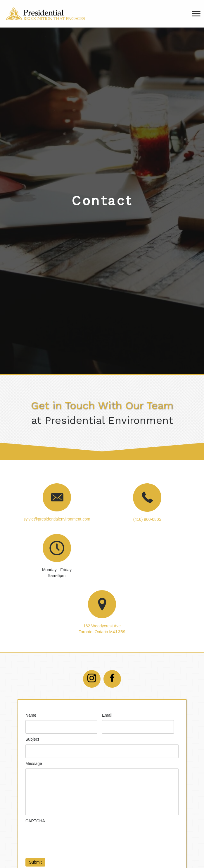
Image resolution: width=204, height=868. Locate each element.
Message (34, 763)
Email (107, 715)
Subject (32, 739)
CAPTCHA (35, 821)
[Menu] (196, 14)
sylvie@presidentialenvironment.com (57, 519)
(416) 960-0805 (147, 519)
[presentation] (70, 837)
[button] (92, 679)
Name (31, 715)
